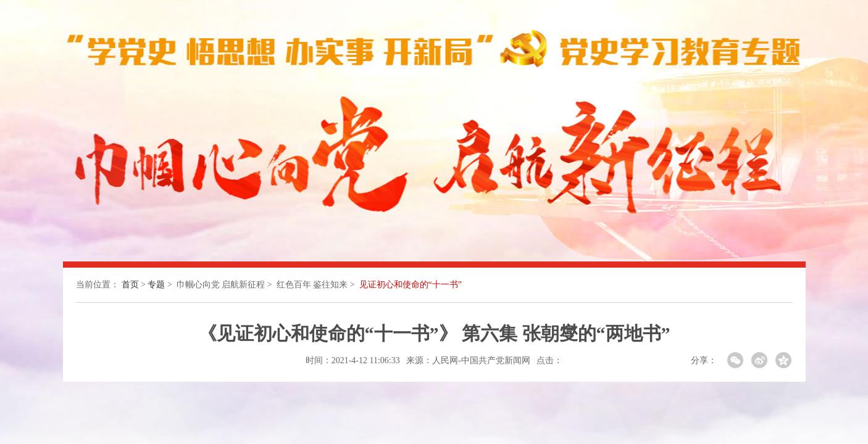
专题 (156, 285)
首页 (130, 285)
